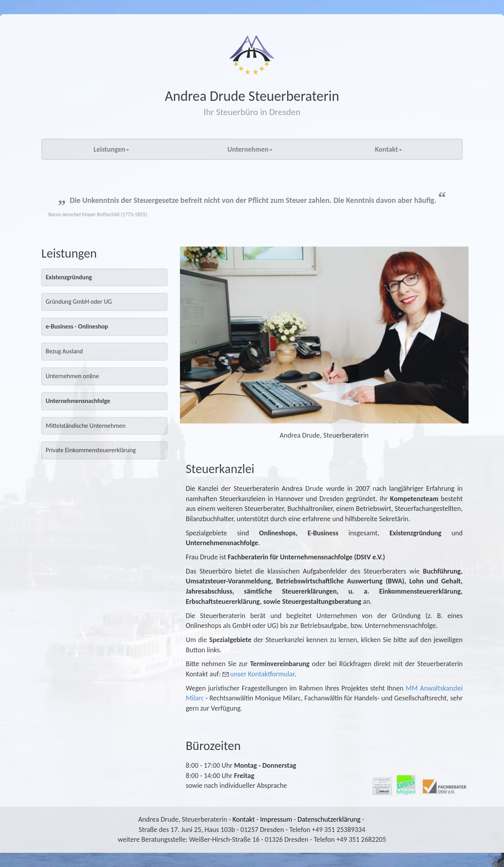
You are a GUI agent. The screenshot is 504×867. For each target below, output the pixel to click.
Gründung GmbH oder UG (79, 302)
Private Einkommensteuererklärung (91, 450)
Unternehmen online (72, 376)
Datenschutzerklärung (329, 819)
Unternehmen (250, 149)
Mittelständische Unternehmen (86, 426)
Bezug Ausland (64, 351)
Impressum (276, 819)
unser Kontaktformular (262, 674)
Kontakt (388, 149)
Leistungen (112, 149)
